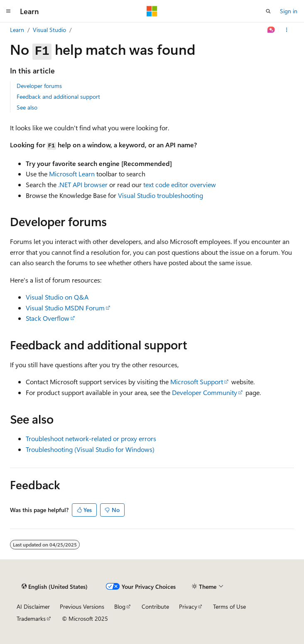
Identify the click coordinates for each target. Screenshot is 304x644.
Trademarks (31, 618)
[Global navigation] (8, 11)
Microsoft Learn (72, 174)
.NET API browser (83, 184)
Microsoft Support (197, 382)
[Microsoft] (152, 11)
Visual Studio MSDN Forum (65, 308)
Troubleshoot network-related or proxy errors (91, 438)
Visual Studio (49, 30)
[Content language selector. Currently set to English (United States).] (55, 586)
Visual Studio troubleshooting (161, 195)
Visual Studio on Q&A (57, 297)
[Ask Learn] (271, 30)
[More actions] (287, 30)
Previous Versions (82, 606)
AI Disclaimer (33, 606)
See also (27, 107)
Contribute (155, 606)
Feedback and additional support (58, 96)
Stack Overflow (48, 318)
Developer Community (205, 392)
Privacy (188, 606)
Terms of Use (229, 606)
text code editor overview (180, 184)
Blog (120, 606)
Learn (17, 30)
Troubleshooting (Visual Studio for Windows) (90, 449)
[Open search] (268, 11)
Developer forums (39, 86)
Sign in (289, 11)
